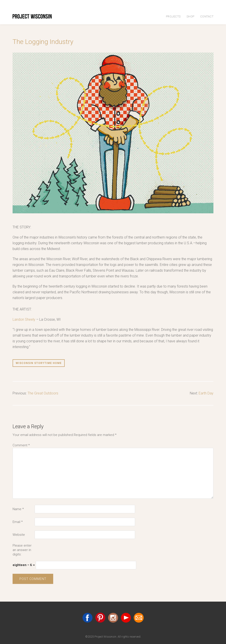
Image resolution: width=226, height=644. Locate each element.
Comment (21, 445)
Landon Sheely (24, 319)
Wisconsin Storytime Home (39, 363)
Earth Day (206, 393)
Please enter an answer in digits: (22, 550)
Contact (207, 16)
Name (18, 509)
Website (19, 535)
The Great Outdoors (43, 393)
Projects (173, 16)
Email (18, 522)
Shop (190, 16)
